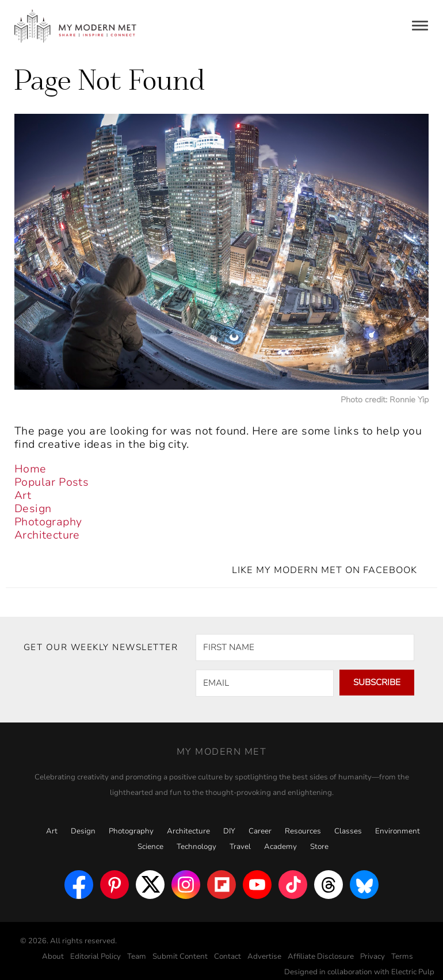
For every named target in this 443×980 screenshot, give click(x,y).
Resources (303, 831)
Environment (398, 831)
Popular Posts (51, 482)
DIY (229, 831)
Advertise (264, 956)
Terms (402, 956)
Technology (196, 847)
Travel (240, 847)
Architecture (47, 535)
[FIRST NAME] (305, 647)
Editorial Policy (96, 956)
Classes (348, 831)
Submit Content (180, 956)
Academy (280, 847)
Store (319, 847)
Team (137, 956)
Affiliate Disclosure (321, 956)
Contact (228, 956)
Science (150, 847)
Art (23, 495)
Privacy (373, 956)
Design (33, 509)
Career (260, 831)
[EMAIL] (265, 683)
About (53, 956)
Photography (48, 522)
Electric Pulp (413, 972)
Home (30, 469)
